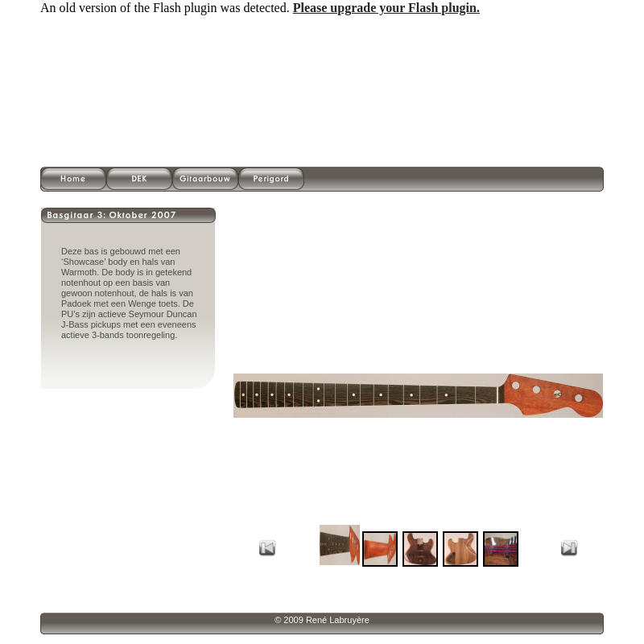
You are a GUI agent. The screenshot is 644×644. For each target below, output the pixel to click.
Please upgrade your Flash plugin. (386, 8)
